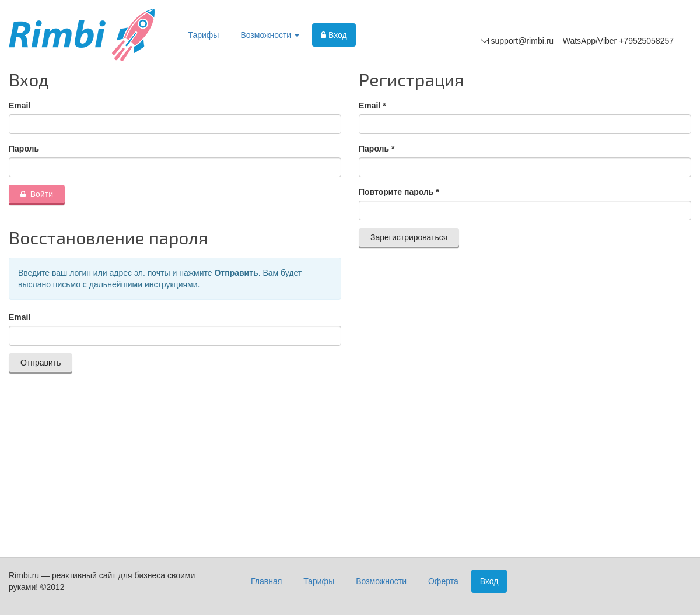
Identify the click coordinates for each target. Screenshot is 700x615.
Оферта (443, 581)
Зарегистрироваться (409, 237)
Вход (334, 35)
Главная (266, 581)
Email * (372, 106)
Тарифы (204, 35)
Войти (37, 194)
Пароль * (377, 149)
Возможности (270, 35)
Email (20, 106)
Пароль (24, 149)
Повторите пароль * (399, 192)
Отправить (41, 363)
